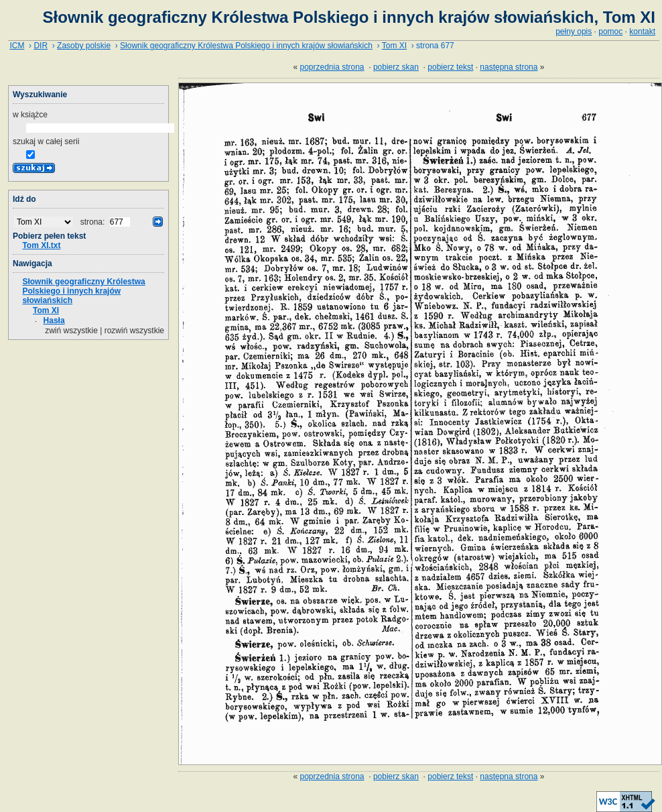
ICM (17, 46)
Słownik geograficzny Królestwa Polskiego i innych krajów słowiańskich (246, 46)
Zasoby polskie (84, 46)
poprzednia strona (332, 67)
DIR (41, 46)
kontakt (642, 32)
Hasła (54, 321)
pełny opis (574, 32)
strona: (94, 222)
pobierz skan (396, 67)
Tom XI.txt (41, 245)
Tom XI (394, 46)
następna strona (509, 67)
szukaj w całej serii (46, 141)
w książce (30, 115)
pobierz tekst (450, 67)
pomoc (610, 32)
